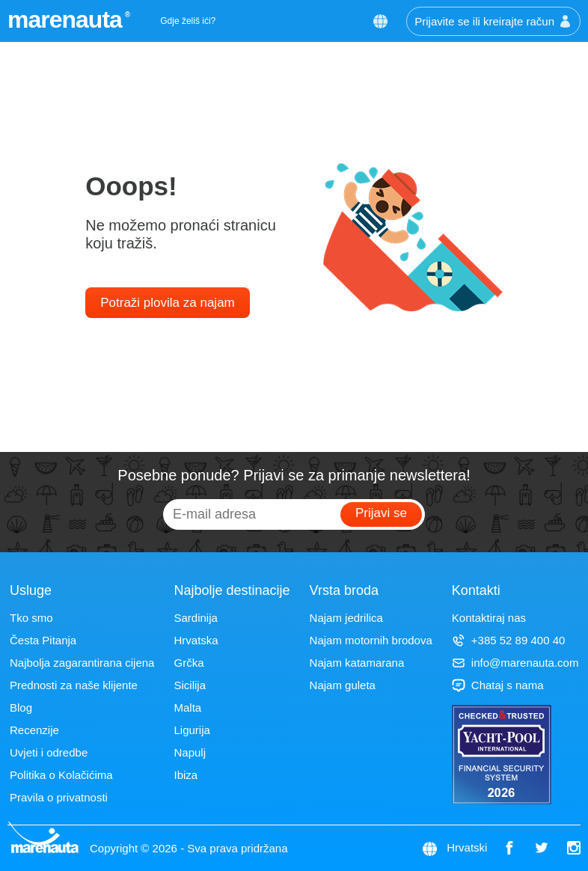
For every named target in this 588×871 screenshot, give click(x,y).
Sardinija (195, 618)
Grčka (189, 663)
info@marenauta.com (515, 663)
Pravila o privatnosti (59, 797)
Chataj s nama (498, 685)
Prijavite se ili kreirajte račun (493, 21)
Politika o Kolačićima (61, 775)
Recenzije (34, 730)
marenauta (67, 19)
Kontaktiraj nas (489, 618)
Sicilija (190, 685)
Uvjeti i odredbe (49, 752)
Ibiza (186, 775)
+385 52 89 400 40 (509, 640)
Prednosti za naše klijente (74, 685)
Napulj (190, 752)
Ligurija (192, 730)
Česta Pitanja (43, 640)
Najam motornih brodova (371, 640)
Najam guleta (343, 685)
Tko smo (31, 618)
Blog (21, 708)
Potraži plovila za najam (168, 303)
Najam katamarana (357, 663)
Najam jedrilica (346, 618)
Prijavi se (381, 513)
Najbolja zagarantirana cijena (82, 663)
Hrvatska (196, 640)
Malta (187, 708)
